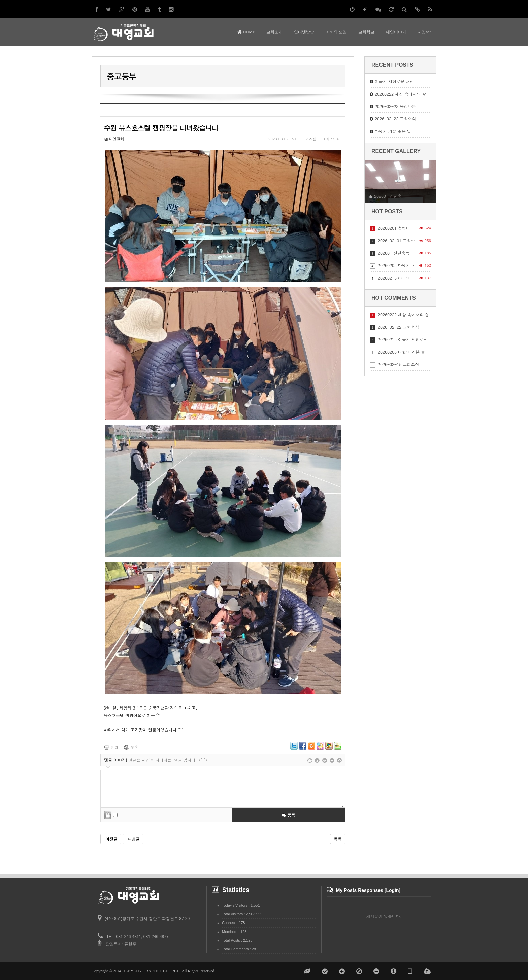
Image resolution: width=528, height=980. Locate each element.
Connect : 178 (234, 923)
